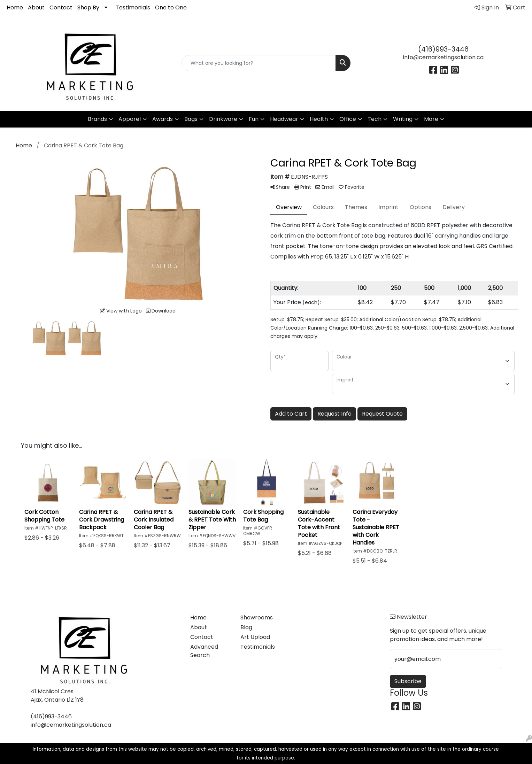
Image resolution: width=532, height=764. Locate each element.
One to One (171, 7)
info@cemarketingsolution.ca (443, 57)
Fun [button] (254, 119)
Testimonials (133, 7)
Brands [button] (97, 119)
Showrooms (257, 618)
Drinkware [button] (223, 119)
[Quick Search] (259, 63)
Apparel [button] (130, 119)
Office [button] (348, 119)
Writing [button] (403, 119)
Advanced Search (204, 651)
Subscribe (408, 681)
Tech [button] (375, 119)
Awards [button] (163, 119)
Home (15, 7)
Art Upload (255, 637)
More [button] (431, 119)
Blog (246, 627)
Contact (61, 7)
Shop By (88, 7)
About (36, 7)
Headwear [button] (284, 119)
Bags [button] (191, 119)
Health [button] (319, 119)
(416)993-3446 (443, 49)
